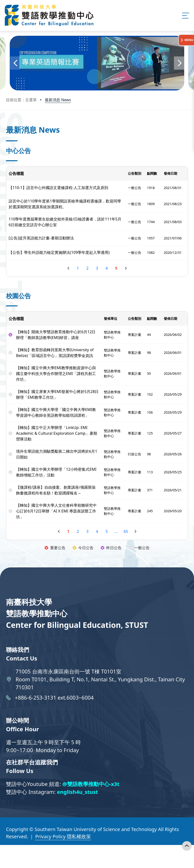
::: (7, 123)
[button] (15, 63)
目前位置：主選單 (21, 100)
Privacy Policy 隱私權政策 (63, 836)
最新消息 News (58, 100)
